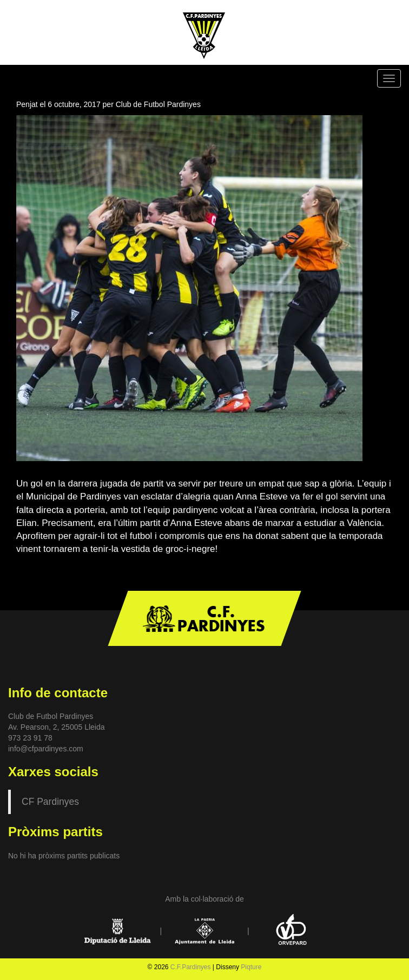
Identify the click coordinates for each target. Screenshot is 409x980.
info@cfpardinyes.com (46, 749)
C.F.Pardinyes (191, 967)
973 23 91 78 (30, 738)
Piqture (251, 967)
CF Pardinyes (50, 802)
